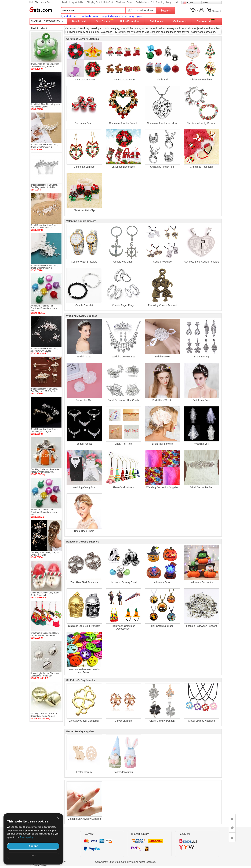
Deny (33, 856)
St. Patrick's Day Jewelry (81, 680)
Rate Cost (108, 2)
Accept (33, 846)
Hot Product (39, 28)
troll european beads (118, 16)
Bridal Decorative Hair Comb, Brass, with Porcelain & (44, 146)
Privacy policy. (27, 837)
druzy (132, 16)
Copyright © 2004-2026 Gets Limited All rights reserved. (125, 862)
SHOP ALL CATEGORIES (45, 21)
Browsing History (163, 2)
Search (165, 11)
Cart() (200, 11)
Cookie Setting (40, 865)
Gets (41, 9)
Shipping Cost (93, 2)
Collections (180, 21)
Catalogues (156, 21)
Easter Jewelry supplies (80, 731)
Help (177, 2)
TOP (232, 837)
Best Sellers (103, 21)
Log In (65, 2)
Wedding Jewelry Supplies (82, 316)
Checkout (216, 11)
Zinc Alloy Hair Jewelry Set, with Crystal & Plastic (45, 554)
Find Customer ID (144, 2)
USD (206, 3)
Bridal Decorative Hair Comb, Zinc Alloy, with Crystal (44, 350)
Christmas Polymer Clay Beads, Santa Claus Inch (45, 594)
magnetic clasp (100, 16)
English (190, 3)
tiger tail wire (67, 16)
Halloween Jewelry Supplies (83, 542)
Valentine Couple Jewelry (81, 221)
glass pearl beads (83, 16)
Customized (204, 21)
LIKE (232, 819)
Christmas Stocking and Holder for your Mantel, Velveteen (45, 634)
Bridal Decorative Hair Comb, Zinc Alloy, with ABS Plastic (44, 390)
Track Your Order (124, 2)
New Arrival (79, 21)
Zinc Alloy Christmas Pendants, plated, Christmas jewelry (45, 471)
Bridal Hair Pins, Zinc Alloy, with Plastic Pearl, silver (45, 106)
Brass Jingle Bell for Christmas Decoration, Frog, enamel (45, 65)
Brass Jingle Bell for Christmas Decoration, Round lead (45, 675)
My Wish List (77, 2)
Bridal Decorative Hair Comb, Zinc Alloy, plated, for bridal (44, 186)
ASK (232, 828)
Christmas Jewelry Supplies (83, 39)
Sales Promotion (130, 21)
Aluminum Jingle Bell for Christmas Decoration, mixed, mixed (44, 308)
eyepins (140, 16)
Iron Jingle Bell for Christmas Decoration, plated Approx (44, 715)
